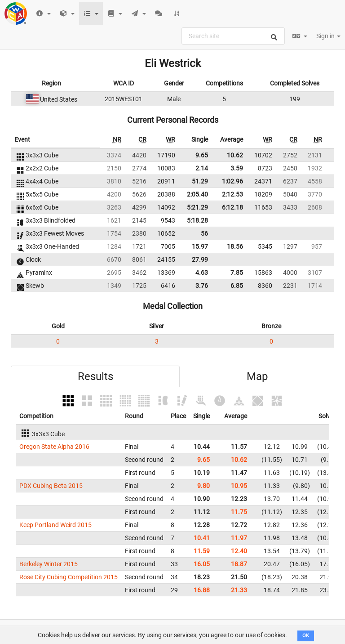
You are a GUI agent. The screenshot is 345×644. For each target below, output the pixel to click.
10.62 (235, 155)
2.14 (202, 168)
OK (306, 636)
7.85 (237, 273)
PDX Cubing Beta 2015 (51, 486)
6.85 (237, 286)
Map (257, 376)
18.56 (235, 246)
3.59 (237, 168)
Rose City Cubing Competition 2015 (69, 577)
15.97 (200, 246)
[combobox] (233, 36)
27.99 (200, 259)
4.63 (202, 273)
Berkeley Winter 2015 (49, 564)
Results (95, 376)
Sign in (328, 36)
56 (204, 233)
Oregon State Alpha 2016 (54, 447)
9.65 (202, 155)
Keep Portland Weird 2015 (55, 525)
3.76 (202, 286)
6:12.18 (232, 207)
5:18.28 (197, 220)
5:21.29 (197, 207)
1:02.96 (232, 181)
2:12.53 (232, 194)
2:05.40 (197, 194)
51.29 (200, 181)
